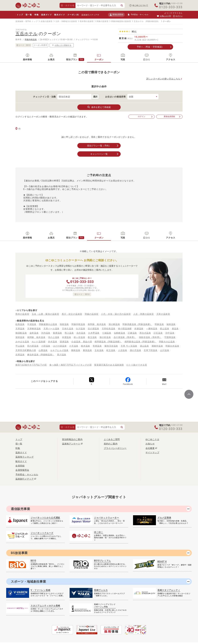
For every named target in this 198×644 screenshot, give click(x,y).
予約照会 (138, 15)
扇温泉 (175, 329)
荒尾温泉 (97, 346)
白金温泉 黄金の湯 (82, 342)
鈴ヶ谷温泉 (80, 337)
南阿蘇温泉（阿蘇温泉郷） (108, 342)
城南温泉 (171, 324)
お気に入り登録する (62, 45)
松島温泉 (20, 324)
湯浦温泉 (64, 342)
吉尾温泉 (20, 355)
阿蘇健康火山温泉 (48, 324)
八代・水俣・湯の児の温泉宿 (116, 314)
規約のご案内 (111, 444)
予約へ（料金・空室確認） (150, 47)
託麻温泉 (132, 333)
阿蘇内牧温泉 (31, 40)
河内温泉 (46, 333)
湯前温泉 (20, 337)
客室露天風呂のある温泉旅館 (109, 365)
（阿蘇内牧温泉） (152, 21)
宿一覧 (29, 15)
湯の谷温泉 (105, 337)
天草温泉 (20, 329)
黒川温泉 (62, 355)
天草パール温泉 (51, 329)
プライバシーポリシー (115, 448)
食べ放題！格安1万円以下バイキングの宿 (70, 365)
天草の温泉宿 (163, 314)
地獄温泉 (64, 324)
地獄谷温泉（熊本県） (150, 337)
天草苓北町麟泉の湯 (26, 350)
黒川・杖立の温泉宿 (72, 314)
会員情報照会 (22, 470)
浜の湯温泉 (93, 329)
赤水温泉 (53, 342)
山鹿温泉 (43, 350)
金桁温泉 (34, 333)
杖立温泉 (111, 350)
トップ (20, 15)
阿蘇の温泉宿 (102, 21)
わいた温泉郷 (39, 342)
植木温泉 (85, 346)
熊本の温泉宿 (22, 314)
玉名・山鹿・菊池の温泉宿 (45, 314)
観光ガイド (60, 15)
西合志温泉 (145, 333)
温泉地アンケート (71, 444)
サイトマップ (152, 453)
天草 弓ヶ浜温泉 (129, 346)
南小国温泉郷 (125, 329)
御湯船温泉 (21, 333)
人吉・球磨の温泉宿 (143, 314)
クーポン (73, 15)
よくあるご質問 (112, 439)
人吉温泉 (123, 350)
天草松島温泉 (109, 329)
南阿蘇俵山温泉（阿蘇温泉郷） (140, 342)
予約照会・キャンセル (27, 475)
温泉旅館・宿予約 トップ (27, 21)
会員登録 (20, 466)
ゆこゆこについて (140, 5)
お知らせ (150, 444)
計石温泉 (158, 333)
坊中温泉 (170, 333)
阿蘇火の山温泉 (167, 342)
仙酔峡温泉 (120, 333)
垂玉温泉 (92, 337)
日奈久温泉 (68, 329)
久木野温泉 (94, 333)
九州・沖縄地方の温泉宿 (66, 21)
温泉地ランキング (25, 457)
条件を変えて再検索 (99, 107)
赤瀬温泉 (139, 329)
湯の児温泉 (136, 350)
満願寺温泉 (157, 346)
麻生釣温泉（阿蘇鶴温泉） (41, 355)
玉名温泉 (99, 350)
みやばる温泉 (22, 342)
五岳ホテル (139, 21)
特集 (37, 15)
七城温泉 (107, 333)
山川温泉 (165, 350)
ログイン (145, 117)
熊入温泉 (69, 333)
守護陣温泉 (170, 337)
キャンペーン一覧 (105, 154)
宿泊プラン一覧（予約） (103, 146)
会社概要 (150, 448)
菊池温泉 (87, 350)
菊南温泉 (76, 350)
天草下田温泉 (151, 350)
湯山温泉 (144, 346)
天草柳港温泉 (34, 329)
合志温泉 (81, 333)
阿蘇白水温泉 (172, 346)
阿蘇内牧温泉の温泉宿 (121, 21)
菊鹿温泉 (57, 333)
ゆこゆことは (152, 439)
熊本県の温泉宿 (87, 21)
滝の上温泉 (54, 337)
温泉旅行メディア (89, 15)
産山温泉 (165, 329)
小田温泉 (46, 346)
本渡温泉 (67, 337)
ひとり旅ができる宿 (137, 365)
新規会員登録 (116, 15)
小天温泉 (74, 346)
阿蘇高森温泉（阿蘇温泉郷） (137, 324)
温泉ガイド (46, 15)
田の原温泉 (33, 346)
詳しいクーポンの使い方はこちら (163, 79)
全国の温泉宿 (46, 21)
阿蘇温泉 (159, 324)
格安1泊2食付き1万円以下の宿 (31, 365)
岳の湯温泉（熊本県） (125, 337)
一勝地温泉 (152, 329)
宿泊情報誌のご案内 (72, 439)
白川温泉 (81, 329)
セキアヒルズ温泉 (59, 350)
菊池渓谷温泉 (111, 346)
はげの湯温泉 (60, 346)
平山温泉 (20, 346)
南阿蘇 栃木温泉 (97, 324)
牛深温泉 (32, 324)
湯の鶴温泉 (114, 324)
